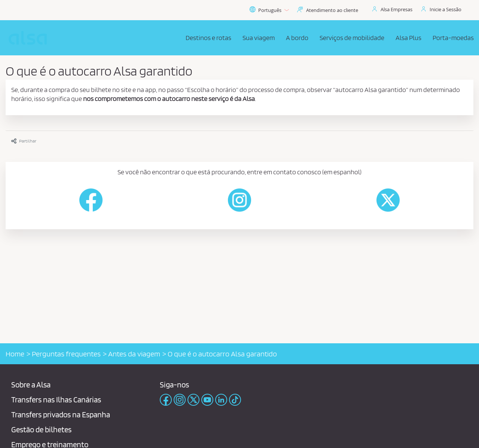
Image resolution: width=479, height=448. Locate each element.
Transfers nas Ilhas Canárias (56, 400)
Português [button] (269, 10)
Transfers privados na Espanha (61, 415)
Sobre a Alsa (31, 385)
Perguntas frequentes (66, 354)
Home (15, 354)
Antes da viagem (134, 354)
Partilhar (24, 141)
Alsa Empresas (396, 9)
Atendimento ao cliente (332, 10)
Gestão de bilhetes (41, 429)
